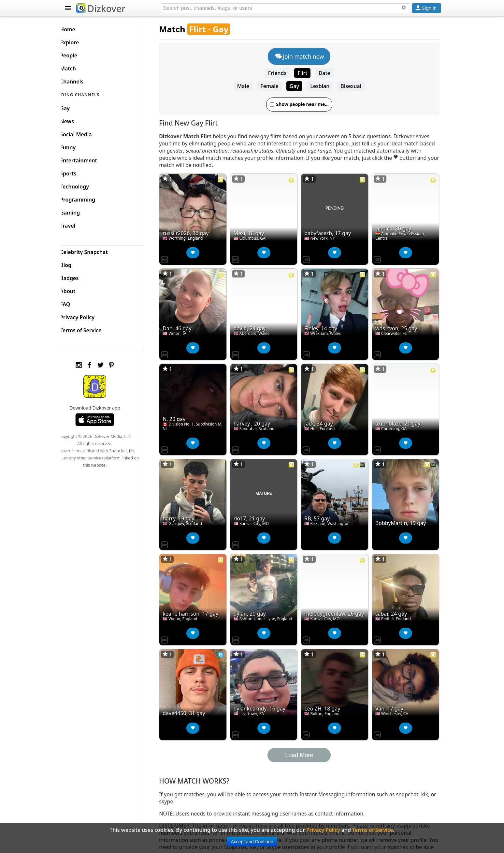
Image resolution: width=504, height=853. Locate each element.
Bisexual (356, 86)
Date (329, 73)
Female (274, 86)
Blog (76, 263)
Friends (282, 73)
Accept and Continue (252, 842)
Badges (80, 277)
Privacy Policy (88, 316)
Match (182, 29)
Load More (304, 740)
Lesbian (325, 86)
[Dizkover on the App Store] (175, 257)
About (78, 290)
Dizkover (101, 8)
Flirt (308, 73)
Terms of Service (91, 329)
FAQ (76, 303)
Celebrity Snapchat (95, 250)
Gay (299, 86)
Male (248, 86)
